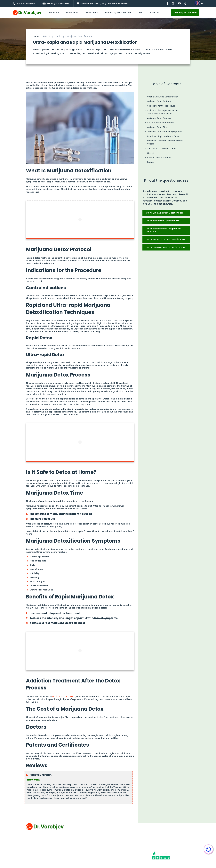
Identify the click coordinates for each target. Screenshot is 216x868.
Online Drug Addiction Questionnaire (165, 213)
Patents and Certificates (159, 158)
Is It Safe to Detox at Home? (160, 123)
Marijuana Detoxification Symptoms (164, 132)
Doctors (151, 153)
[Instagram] (178, 843)
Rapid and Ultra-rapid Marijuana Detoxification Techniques (162, 112)
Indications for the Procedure (161, 106)
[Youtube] (159, 848)
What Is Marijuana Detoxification (163, 97)
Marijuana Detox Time (157, 127)
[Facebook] (159, 843)
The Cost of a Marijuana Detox (162, 148)
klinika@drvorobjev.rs (163, 830)
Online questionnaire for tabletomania (166, 247)
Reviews (151, 162)
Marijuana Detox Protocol (159, 101)
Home (36, 36)
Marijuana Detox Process (159, 118)
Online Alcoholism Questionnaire (163, 221)
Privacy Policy (33, 846)
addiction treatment (63, 696)
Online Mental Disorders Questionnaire (166, 239)
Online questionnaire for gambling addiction (164, 230)
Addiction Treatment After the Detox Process (165, 142)
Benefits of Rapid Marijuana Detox (163, 136)
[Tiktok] (176, 848)
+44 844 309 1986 (161, 824)
